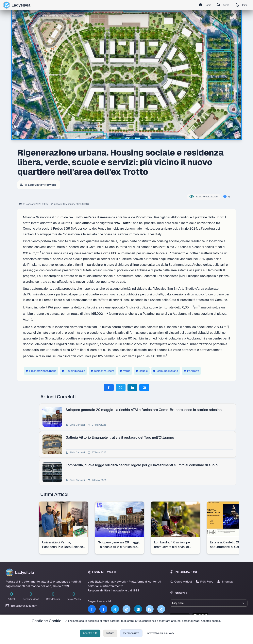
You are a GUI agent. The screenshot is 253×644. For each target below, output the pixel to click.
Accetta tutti (90, 638)
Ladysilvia (17, 5)
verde (125, 371)
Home (199, 5)
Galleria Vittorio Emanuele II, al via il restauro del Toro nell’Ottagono (121, 437)
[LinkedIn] (138, 609)
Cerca (219, 5)
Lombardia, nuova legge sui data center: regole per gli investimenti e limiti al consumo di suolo (142, 465)
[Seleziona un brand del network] (209, 604)
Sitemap (225, 581)
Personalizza (131, 638)
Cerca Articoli (181, 581)
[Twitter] (115, 609)
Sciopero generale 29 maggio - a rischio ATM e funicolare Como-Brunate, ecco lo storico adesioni (145, 410)
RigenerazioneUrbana (41, 371)
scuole (142, 371)
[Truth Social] (161, 609)
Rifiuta (110, 638)
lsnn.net (180, 618)
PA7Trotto (191, 371)
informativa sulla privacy (160, 638)
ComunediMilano (166, 371)
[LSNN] (150, 609)
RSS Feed (205, 581)
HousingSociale (74, 371)
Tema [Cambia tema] (240, 5)
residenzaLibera (102, 371)
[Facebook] (92, 609)
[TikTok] (126, 609)
